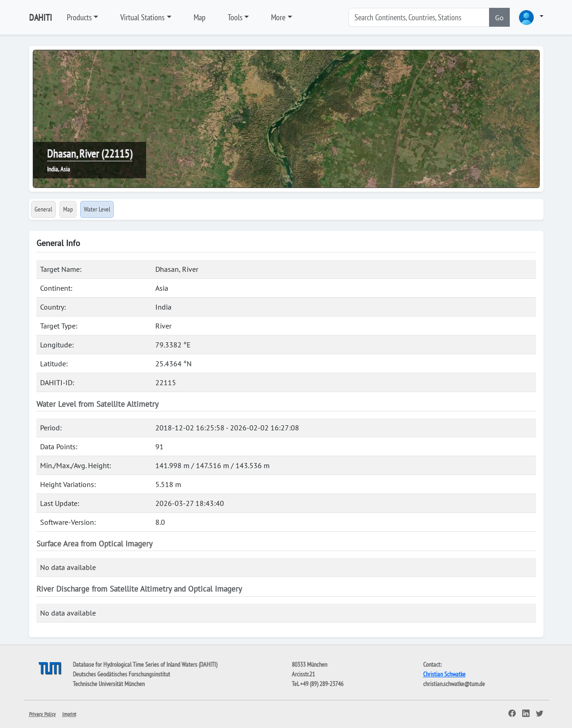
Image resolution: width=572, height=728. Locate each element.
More (278, 17)
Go (499, 18)
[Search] (419, 17)
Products (79, 17)
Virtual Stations (142, 17)
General (43, 209)
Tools (235, 17)
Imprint (69, 714)
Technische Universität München (109, 684)
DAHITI (41, 18)
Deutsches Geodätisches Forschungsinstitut (121, 674)
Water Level (97, 209)
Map (200, 17)
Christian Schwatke (444, 674)
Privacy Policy (42, 714)
